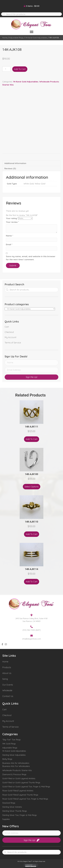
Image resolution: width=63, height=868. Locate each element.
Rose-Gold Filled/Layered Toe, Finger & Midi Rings (25, 799)
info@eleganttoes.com (32, 639)
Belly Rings (7, 759)
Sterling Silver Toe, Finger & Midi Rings (20, 815)
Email (9, 244)
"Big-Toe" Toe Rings (11, 740)
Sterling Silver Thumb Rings (15, 811)
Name (9, 236)
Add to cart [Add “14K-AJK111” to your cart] (32, 439)
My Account (10, 337)
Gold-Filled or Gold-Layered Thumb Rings (21, 782)
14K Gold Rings (9, 744)
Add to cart (20, 69)
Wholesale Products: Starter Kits (17, 770)
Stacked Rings (9, 803)
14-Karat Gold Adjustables (36, 38)
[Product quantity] (6, 69)
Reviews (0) (10, 168)
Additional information (15, 163)
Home (5, 38)
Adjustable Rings (16, 38)
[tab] (31, 163)
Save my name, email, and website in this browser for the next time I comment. (31, 258)
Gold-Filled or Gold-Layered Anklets (19, 778)
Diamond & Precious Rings (14, 774)
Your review (12, 222)
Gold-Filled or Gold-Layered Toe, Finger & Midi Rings (26, 787)
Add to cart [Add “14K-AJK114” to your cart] (32, 582)
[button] (31, 377)
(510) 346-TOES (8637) (32, 630)
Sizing (5, 679)
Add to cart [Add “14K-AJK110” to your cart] (32, 534)
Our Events (8, 685)
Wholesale (7, 690)
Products (7, 667)
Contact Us (8, 696)
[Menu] (32, 32)
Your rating (12, 218)
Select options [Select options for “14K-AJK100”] (32, 487)
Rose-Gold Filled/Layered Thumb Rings (20, 795)
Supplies (6, 819)
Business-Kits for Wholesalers (16, 763)
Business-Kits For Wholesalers (16, 766)
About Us (7, 673)
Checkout (9, 332)
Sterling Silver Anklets (12, 807)
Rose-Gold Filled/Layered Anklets (18, 791)
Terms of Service (13, 343)
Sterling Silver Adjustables (14, 755)
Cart (7, 327)
